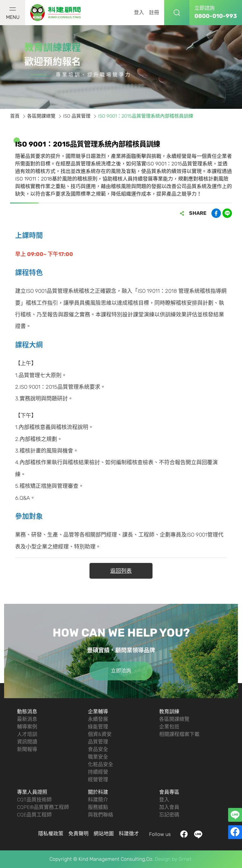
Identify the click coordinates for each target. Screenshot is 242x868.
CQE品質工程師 (34, 815)
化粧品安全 (101, 764)
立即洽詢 (121, 671)
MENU (13, 14)
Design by (166, 859)
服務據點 (98, 807)
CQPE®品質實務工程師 (43, 807)
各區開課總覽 (174, 719)
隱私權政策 (51, 834)
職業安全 (98, 757)
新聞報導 (27, 749)
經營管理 (98, 779)
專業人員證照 (32, 792)
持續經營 (98, 772)
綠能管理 (98, 727)
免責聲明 (78, 834)
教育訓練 (169, 712)
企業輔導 (98, 712)
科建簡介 (98, 800)
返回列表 (121, 571)
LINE (198, 835)
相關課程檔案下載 (179, 734)
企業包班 (169, 727)
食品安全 (98, 749)
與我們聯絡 (101, 815)
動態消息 (27, 712)
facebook (184, 835)
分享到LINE (227, 213)
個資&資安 (100, 734)
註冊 (154, 12)
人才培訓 (27, 734)
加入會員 (169, 807)
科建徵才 (129, 834)
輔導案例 (27, 727)
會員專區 (169, 792)
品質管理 (98, 742)
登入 (139, 12)
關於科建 (98, 792)
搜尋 (177, 13)
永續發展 (98, 719)
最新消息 (27, 719)
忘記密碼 (169, 815)
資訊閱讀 (27, 742)
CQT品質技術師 (34, 800)
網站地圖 (104, 834)
